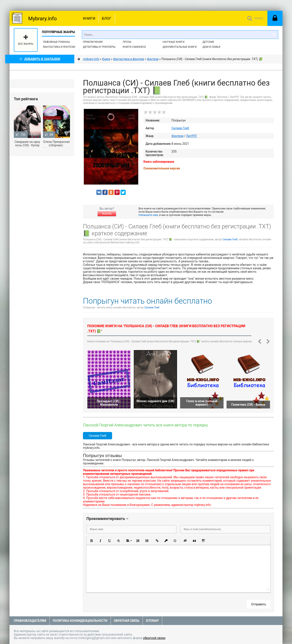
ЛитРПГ (192, 136)
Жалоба (107, 214)
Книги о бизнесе (134, 47)
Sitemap (152, 621)
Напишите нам (148, 215)
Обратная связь (127, 621)
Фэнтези (177, 136)
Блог (107, 18)
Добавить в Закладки (40, 59)
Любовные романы (56, 42)
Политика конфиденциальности (80, 621)
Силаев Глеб (180, 128)
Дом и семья (211, 47)
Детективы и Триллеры (99, 47)
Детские (208, 42)
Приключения (93, 42)
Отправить (259, 604)
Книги (89, 18)
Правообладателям (30, 621)
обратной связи (154, 638)
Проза (127, 42)
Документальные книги (180, 47)
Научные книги (174, 42)
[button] (91, 541)
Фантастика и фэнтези (59, 47)
